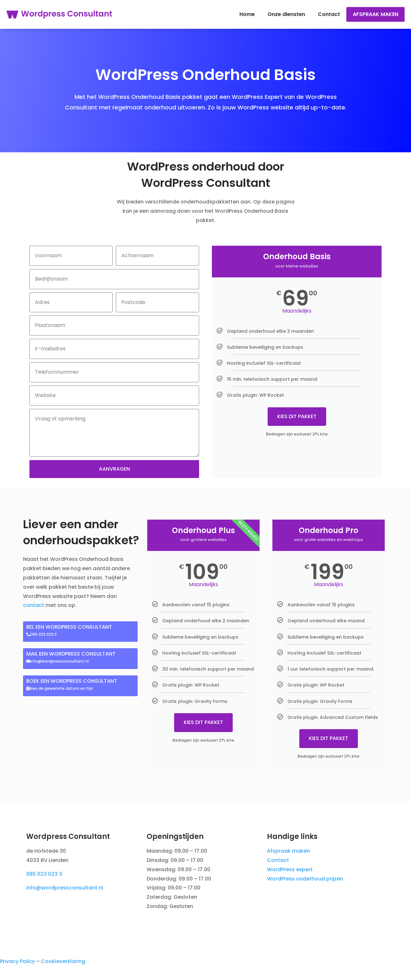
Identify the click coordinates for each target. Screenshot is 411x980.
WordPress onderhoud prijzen (305, 879)
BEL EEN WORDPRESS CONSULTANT (69, 627)
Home (247, 14)
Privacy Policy (17, 961)
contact (34, 605)
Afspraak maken (375, 14)
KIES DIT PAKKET (297, 416)
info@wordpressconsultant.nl (65, 888)
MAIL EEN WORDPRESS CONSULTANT (71, 654)
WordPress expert (290, 869)
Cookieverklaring (63, 961)
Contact (329, 14)
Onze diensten (286, 14)
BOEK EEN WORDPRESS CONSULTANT (72, 681)
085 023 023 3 (44, 874)
